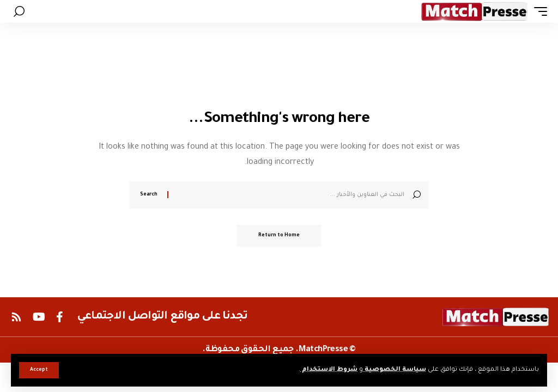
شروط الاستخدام (329, 370)
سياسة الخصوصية (395, 370)
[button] (39, 370)
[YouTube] (39, 317)
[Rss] (16, 317)
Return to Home (279, 236)
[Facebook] (60, 317)
